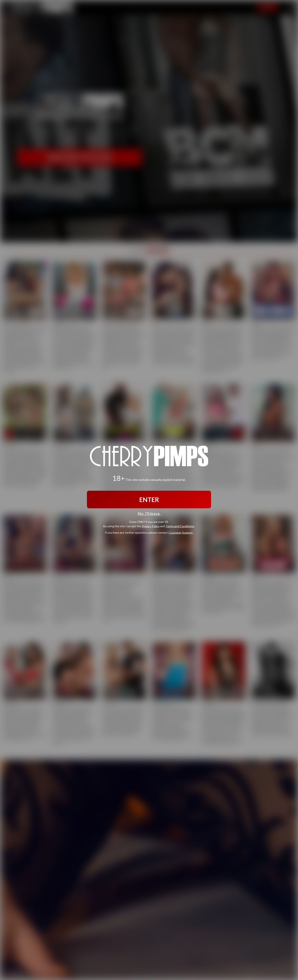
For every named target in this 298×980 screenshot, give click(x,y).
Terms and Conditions (180, 526)
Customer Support (181, 533)
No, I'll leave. (149, 513)
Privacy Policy (151, 526)
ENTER (149, 499)
